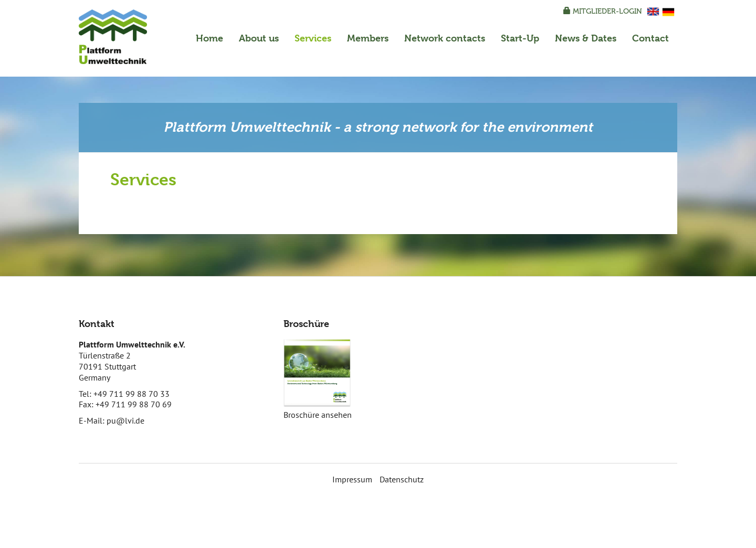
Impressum (352, 479)
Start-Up (520, 38)
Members (368, 38)
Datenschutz (402, 479)
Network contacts (445, 38)
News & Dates (586, 38)
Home (209, 38)
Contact (650, 38)
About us (259, 38)
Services (313, 38)
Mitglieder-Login (603, 11)
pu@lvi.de (125, 420)
